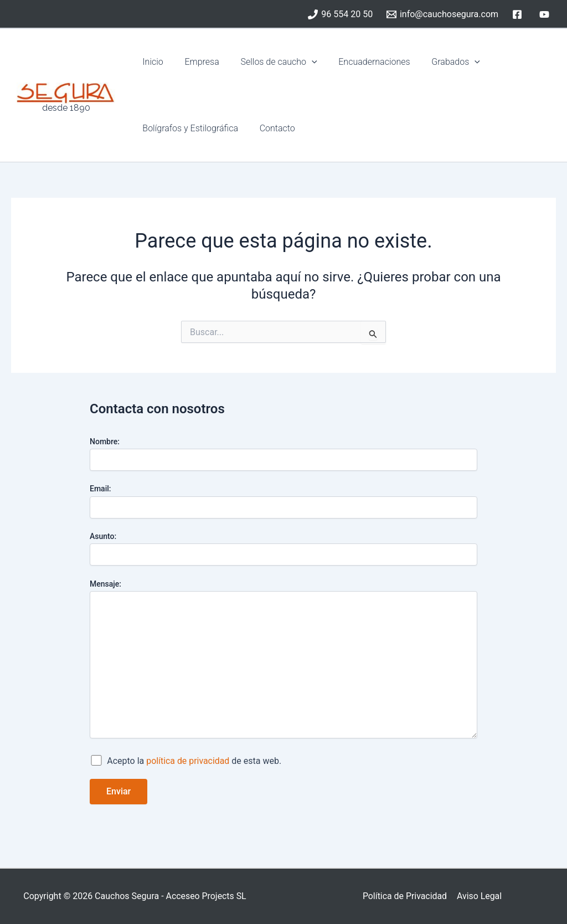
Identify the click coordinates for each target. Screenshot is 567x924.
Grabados (439, 62)
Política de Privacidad (405, 896)
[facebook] (519, 14)
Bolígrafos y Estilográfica (189, 128)
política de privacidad (188, 761)
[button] (302, 62)
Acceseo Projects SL (206, 896)
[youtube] (546, 14)
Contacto (272, 128)
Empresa (196, 62)
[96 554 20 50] (341, 14)
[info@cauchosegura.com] (443, 14)
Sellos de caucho (270, 62)
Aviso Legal (479, 896)
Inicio (151, 62)
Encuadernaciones (361, 62)
